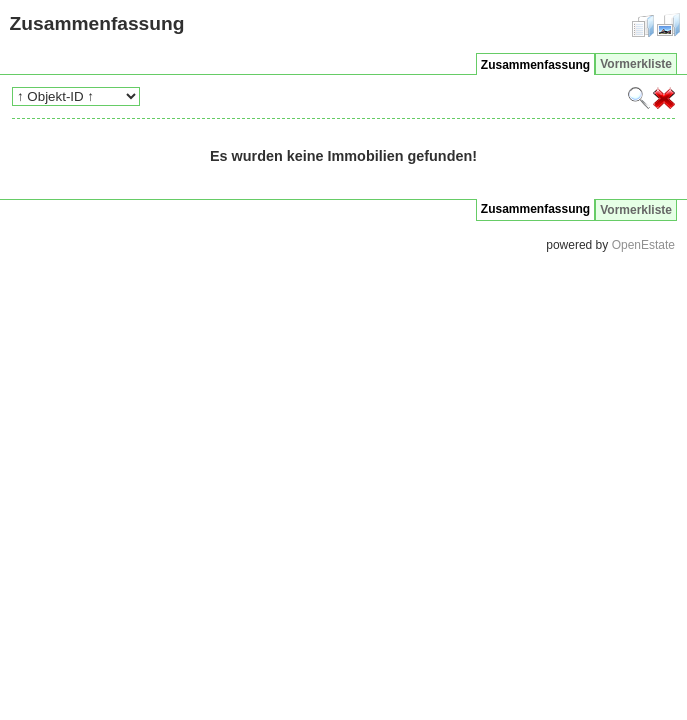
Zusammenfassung (535, 65)
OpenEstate (643, 245)
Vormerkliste (636, 64)
